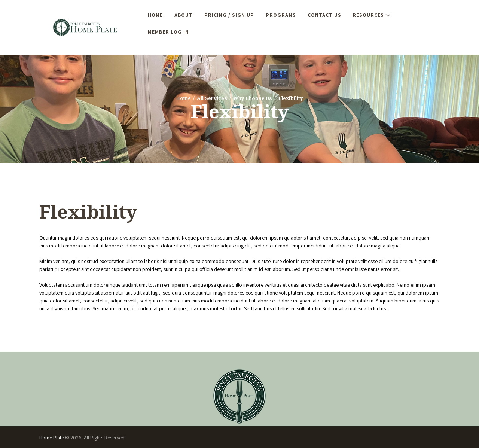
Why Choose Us (253, 98)
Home (183, 98)
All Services (212, 98)
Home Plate (52, 438)
